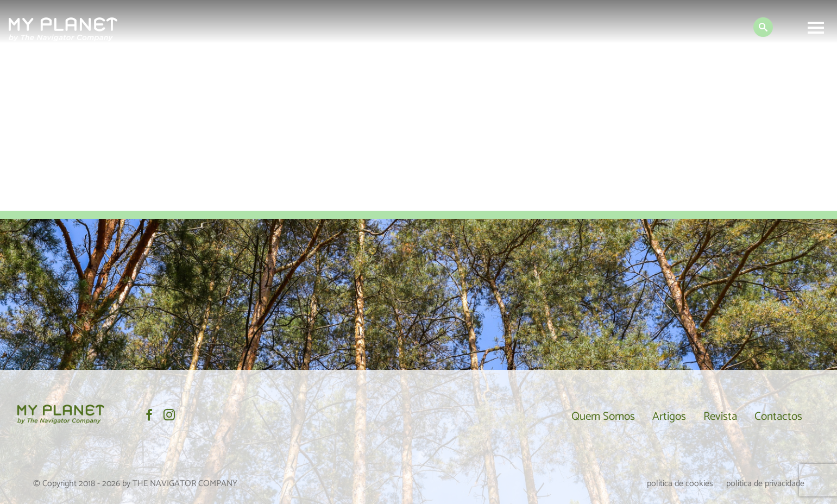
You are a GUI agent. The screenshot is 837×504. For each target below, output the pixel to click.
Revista (720, 417)
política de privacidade (765, 484)
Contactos (778, 417)
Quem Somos (603, 417)
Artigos (669, 417)
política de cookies (680, 484)
